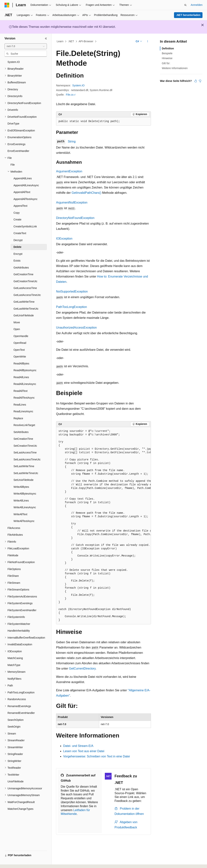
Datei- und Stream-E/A (78, 746)
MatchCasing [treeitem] (15, 658)
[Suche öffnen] (185, 5)
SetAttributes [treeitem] (21, 432)
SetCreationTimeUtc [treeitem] (25, 446)
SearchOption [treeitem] (16, 720)
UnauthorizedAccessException (76, 328)
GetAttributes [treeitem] (21, 268)
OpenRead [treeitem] (20, 343)
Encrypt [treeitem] (18, 254)
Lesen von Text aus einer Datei (84, 751)
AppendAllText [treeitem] (22, 192)
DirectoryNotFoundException (75, 218)
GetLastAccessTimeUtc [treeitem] (27, 295)
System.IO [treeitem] (14, 62)
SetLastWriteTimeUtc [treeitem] (26, 473)
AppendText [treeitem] (20, 206)
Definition (168, 48)
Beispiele (167, 53)
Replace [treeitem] (18, 418)
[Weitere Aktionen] (148, 41)
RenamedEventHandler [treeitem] (21, 713)
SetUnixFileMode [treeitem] (24, 480)
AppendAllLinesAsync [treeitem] (26, 185)
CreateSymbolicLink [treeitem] (25, 226)
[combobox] (26, 46)
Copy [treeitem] (17, 213)
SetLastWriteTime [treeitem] (24, 466)
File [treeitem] (13, 165)
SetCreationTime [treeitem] (23, 439)
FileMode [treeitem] (13, 555)
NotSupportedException (72, 291)
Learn (60, 41)
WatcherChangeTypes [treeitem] (20, 809)
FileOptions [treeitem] (14, 569)
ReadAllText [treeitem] (21, 391)
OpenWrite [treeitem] (20, 357)
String (72, 141)
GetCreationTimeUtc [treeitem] (25, 281)
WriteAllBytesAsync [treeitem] (25, 494)
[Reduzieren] (46, 38)
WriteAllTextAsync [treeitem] (24, 521)
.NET (71, 41)
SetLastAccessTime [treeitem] (25, 452)
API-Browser (86, 41)
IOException (64, 239)
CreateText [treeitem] (20, 233)
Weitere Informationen (175, 68)
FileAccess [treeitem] (14, 528)
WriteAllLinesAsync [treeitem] (25, 507)
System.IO (78, 85)
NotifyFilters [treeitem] (14, 679)
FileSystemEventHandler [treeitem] (22, 610)
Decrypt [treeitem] (18, 240)
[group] (103, 526)
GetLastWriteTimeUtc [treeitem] (26, 309)
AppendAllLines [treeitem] (23, 178)
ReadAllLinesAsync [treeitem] (25, 384)
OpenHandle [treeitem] (21, 336)
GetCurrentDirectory (82, 669)
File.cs (70, 95)
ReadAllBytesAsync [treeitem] (25, 370)
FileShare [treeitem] (13, 576)
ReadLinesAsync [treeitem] (23, 411)
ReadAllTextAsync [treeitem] (24, 398)
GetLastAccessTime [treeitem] (25, 288)
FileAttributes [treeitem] (15, 535)
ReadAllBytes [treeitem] (21, 363)
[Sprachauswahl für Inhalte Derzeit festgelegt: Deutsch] (13, 862)
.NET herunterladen (188, 15)
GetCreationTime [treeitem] (23, 274)
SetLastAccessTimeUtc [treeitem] (27, 459)
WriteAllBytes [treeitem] (21, 487)
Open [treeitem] (17, 329)
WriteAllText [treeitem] (20, 514)
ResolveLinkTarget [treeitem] (24, 425)
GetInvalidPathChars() (86, 193)
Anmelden (197, 5)
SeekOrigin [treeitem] (14, 727)
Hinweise (167, 58)
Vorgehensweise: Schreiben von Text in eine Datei (96, 756)
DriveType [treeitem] (13, 124)
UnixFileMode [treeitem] (16, 781)
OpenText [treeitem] (19, 350)
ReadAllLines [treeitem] (21, 377)
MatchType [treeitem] (14, 665)
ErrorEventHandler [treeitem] (18, 151)
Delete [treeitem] (17, 247)
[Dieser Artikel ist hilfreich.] (196, 81)
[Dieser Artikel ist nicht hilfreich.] (200, 81)
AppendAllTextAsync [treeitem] (25, 199)
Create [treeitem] (17, 219)
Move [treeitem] (17, 322)
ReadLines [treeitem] (20, 405)
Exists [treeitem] (17, 261)
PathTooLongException (72, 307)
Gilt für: (166, 63)
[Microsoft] (7, 5)
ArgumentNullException (72, 202)
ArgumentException (69, 171)
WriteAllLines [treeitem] (21, 501)
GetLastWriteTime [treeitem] (24, 302)
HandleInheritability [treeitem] (19, 631)
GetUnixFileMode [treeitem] (24, 315)
